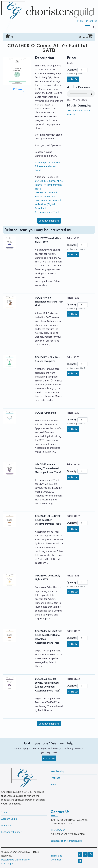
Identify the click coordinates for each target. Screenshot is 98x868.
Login (80, 21)
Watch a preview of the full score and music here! (47, 166)
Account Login (9, 819)
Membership (58, 771)
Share (18, 89)
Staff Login (7, 864)
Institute (55, 778)
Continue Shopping (49, 221)
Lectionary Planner (11, 832)
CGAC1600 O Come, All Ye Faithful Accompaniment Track (49, 185)
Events (54, 785)
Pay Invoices (91, 21)
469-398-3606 (58, 830)
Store (4, 812)
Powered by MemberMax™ (16, 860)
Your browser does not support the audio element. (81, 94)
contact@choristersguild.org (66, 841)
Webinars (6, 826)
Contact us (49, 759)
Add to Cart (74, 79)
